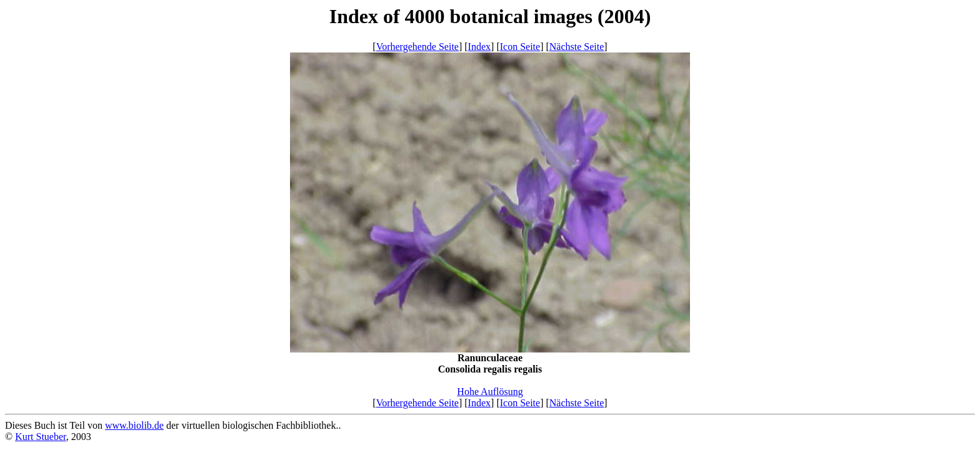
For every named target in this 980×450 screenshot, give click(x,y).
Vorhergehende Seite (417, 47)
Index (479, 47)
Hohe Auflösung (490, 392)
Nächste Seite (577, 47)
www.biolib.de (134, 425)
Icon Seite (520, 47)
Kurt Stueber (41, 437)
